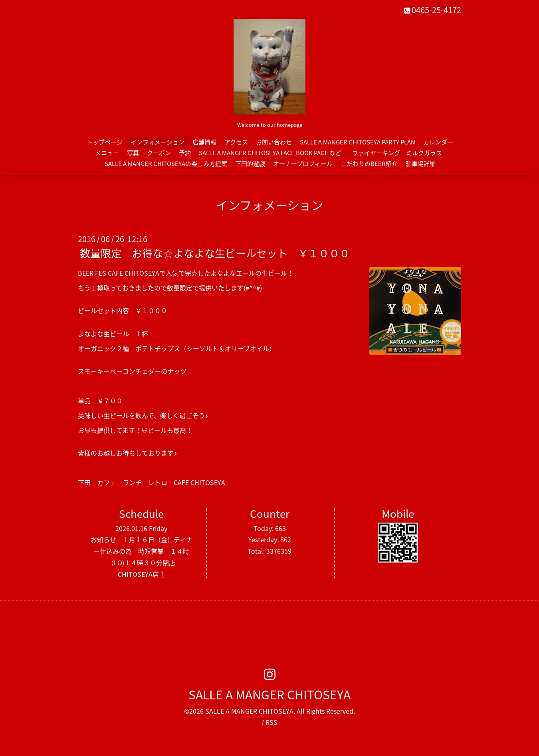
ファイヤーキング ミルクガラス (400, 153)
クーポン (159, 153)
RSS (271, 722)
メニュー (107, 153)
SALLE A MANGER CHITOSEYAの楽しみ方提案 (166, 164)
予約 (185, 153)
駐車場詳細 (421, 164)
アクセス (236, 142)
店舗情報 (204, 142)
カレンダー (438, 142)
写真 (133, 153)
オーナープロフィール (303, 164)
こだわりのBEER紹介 (369, 164)
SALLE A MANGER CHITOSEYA (269, 694)
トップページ (105, 142)
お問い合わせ (274, 142)
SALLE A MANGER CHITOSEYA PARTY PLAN (358, 142)
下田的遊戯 (250, 164)
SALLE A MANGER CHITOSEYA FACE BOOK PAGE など (270, 153)
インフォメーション (158, 142)
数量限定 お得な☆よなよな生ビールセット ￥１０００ (215, 253)
